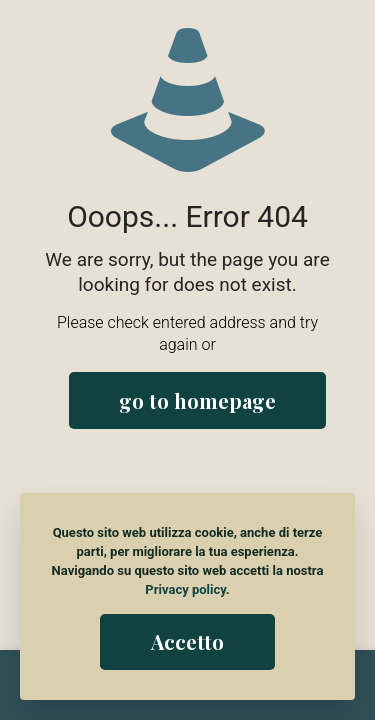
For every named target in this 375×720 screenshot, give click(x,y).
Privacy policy (185, 589)
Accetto (187, 641)
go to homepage (197, 400)
